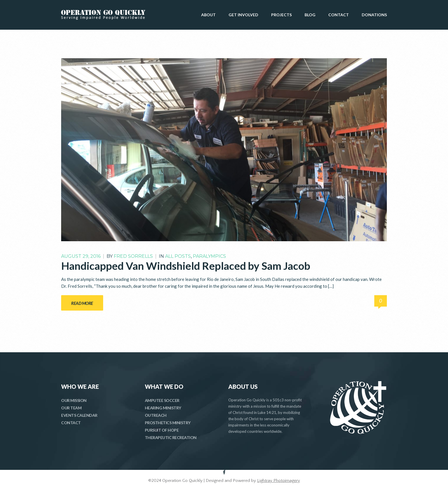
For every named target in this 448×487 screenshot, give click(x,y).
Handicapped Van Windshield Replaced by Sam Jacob (186, 266)
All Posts (178, 256)
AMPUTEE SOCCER (162, 400)
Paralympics (209, 256)
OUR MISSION (74, 400)
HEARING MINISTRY (163, 408)
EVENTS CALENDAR (79, 415)
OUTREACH (156, 415)
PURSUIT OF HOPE (162, 430)
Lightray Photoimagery (279, 481)
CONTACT (339, 15)
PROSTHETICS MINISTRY (168, 423)
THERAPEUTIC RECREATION (171, 437)
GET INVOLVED (243, 15)
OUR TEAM (71, 408)
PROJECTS (281, 15)
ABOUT (208, 15)
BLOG (310, 15)
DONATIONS (374, 15)
